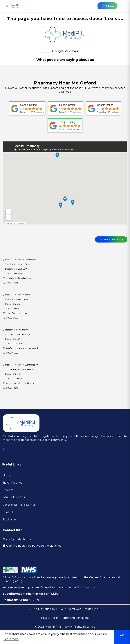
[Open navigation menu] (123, 6)
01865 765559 (12, 353)
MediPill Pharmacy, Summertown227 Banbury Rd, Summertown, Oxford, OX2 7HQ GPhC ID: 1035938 (22, 372)
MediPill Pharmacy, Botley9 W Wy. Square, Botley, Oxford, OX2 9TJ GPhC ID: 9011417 (18, 302)
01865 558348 (12, 388)
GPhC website (86, 587)
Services (8, 490)
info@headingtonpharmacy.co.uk (22, 348)
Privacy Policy (50, 618)
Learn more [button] (11, 639)
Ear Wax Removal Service (19, 505)
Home (7, 475)
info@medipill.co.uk (19, 539)
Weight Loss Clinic (15, 497)
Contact (8, 512)
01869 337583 (12, 283)
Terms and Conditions (75, 618)
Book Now (10, 520)
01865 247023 (12, 318)
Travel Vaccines (12, 483)
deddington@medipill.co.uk (19, 278)
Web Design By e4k (88, 609)
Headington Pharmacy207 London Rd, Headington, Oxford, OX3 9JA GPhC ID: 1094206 (19, 337)
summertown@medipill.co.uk (20, 383)
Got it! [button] (122, 637)
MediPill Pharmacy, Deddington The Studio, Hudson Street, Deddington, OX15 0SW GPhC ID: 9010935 (21, 267)
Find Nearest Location (110, 239)
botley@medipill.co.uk (16, 313)
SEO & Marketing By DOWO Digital (52, 609)
